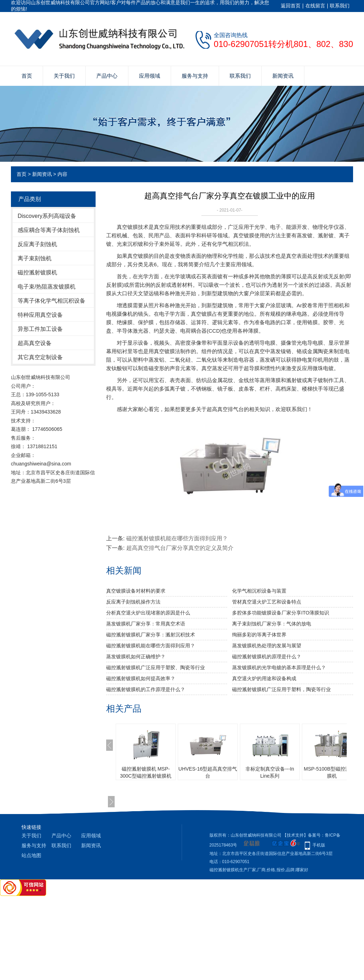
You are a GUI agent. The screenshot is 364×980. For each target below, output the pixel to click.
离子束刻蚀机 (35, 258)
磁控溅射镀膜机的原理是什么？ (267, 657)
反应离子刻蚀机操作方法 (133, 602)
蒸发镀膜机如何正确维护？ (136, 657)
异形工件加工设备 (40, 329)
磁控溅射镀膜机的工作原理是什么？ (146, 689)
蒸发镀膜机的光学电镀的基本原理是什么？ (279, 667)
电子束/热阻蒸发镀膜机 (47, 287)
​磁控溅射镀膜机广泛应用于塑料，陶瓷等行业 (281, 689)
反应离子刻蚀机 (37, 244)
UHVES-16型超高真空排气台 (208, 772)
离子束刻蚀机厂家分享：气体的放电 (272, 624)
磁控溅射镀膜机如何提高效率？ (141, 678)
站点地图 (31, 855)
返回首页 (291, 6)
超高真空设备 (35, 343)
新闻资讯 (283, 76)
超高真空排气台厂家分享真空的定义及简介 (180, 548)
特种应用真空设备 (40, 315)
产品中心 (107, 76)
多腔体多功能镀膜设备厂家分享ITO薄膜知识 (281, 613)
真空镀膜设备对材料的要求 (136, 591)
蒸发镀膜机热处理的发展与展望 (267, 646)
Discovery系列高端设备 (47, 216)
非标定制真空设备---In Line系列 (270, 772)
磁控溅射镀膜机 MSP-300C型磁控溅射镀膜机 (145, 772)
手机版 (319, 845)
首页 (27, 76)
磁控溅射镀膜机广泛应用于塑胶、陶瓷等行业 (156, 667)
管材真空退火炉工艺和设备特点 (267, 602)
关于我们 (64, 76)
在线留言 (315, 6)
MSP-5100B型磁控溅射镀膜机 (332, 772)
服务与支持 (195, 76)
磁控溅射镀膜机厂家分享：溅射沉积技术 (151, 635)
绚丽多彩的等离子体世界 (259, 635)
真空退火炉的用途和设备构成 (264, 678)
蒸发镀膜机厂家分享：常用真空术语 (146, 624)
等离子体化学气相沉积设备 (51, 301)
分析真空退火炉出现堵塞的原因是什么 (148, 613)
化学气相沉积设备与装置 (259, 591)
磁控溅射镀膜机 (37, 272)
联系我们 (340, 6)
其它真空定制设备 (40, 357)
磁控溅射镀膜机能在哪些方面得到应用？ (177, 538)
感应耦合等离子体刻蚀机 (49, 230)
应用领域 (150, 76)
